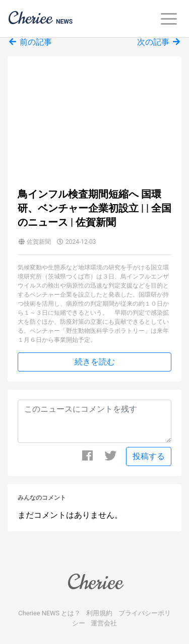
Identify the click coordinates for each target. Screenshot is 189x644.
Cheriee (95, 582)
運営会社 (104, 623)
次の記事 (159, 42)
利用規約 (99, 613)
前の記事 (30, 42)
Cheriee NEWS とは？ (49, 613)
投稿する (149, 456)
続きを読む (95, 362)
